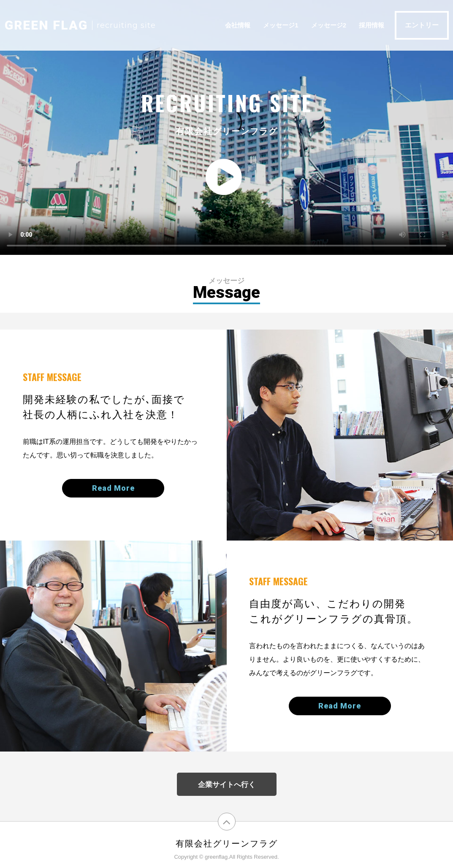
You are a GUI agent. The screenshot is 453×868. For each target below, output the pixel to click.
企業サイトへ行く (227, 785)
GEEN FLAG (46, 25)
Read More (113, 488)
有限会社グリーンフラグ (227, 844)
